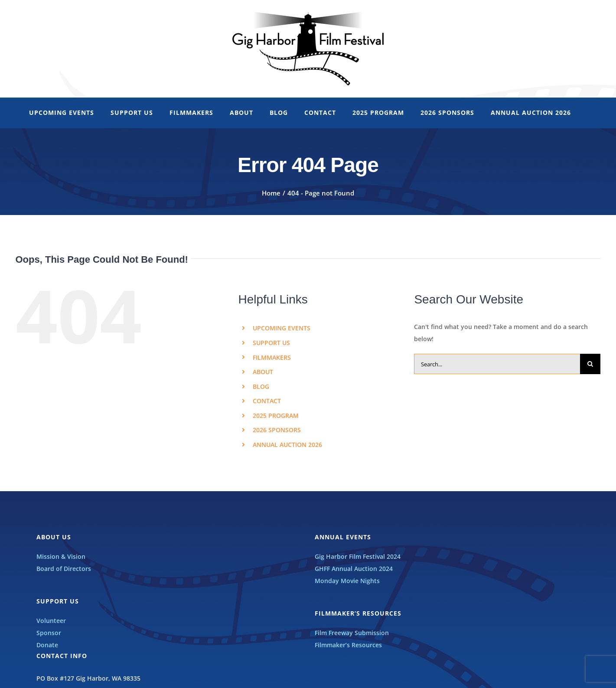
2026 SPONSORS (277, 430)
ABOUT (263, 372)
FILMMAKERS (272, 357)
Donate (47, 645)
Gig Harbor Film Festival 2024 (358, 556)
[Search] (590, 364)
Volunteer (51, 621)
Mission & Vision (61, 556)
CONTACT (267, 401)
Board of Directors (64, 569)
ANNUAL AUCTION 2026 (287, 445)
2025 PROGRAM (276, 416)
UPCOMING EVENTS (282, 328)
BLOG (261, 386)
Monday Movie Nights (347, 581)
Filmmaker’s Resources (348, 645)
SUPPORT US (271, 343)
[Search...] (497, 364)
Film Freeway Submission (352, 633)
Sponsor (49, 633)
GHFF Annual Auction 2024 (354, 569)
